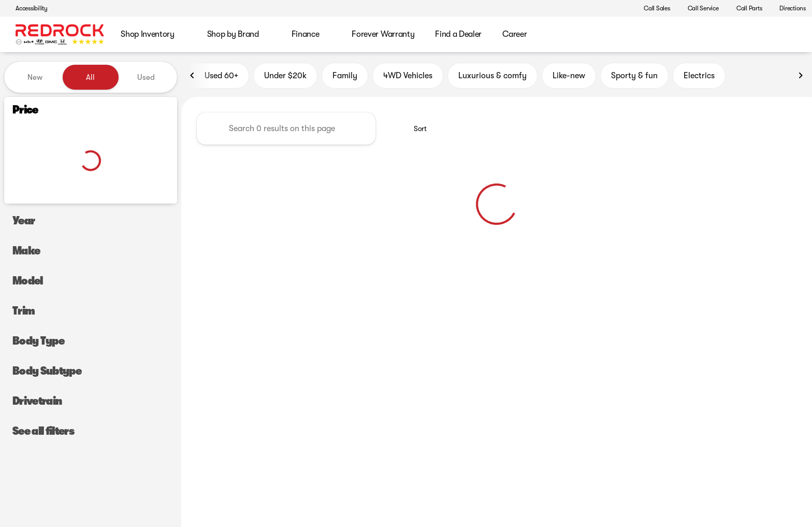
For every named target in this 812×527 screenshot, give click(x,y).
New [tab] (35, 77)
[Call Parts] (745, 8)
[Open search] (788, 35)
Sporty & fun (634, 77)
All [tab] (90, 77)
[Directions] (788, 8)
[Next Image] (801, 77)
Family (345, 77)
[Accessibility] (27, 8)
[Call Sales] (652, 8)
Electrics (699, 77)
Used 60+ (215, 77)
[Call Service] (699, 8)
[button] (620, 8)
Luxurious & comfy (492, 77)
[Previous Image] (193, 77)
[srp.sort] (415, 130)
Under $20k (285, 77)
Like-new (569, 77)
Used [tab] (146, 77)
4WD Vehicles (408, 77)
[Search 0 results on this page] (286, 130)
